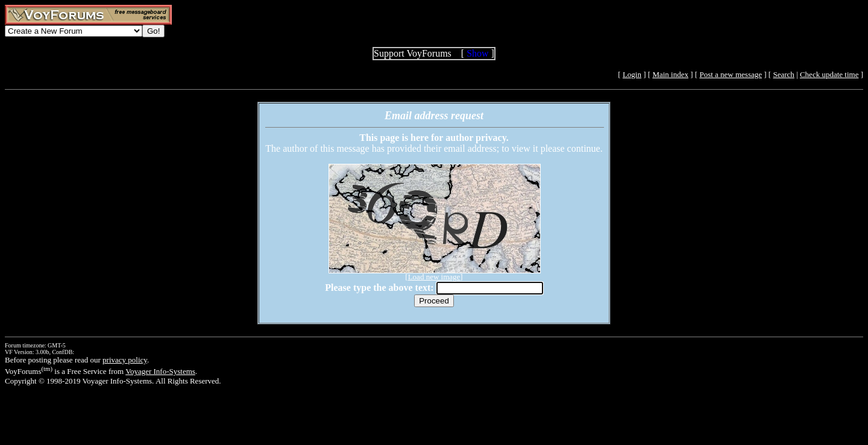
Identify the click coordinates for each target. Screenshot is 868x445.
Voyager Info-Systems (160, 371)
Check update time (829, 74)
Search (783, 74)
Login (632, 74)
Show (477, 53)
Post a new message (731, 74)
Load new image (434, 277)
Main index (670, 74)
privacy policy (125, 360)
